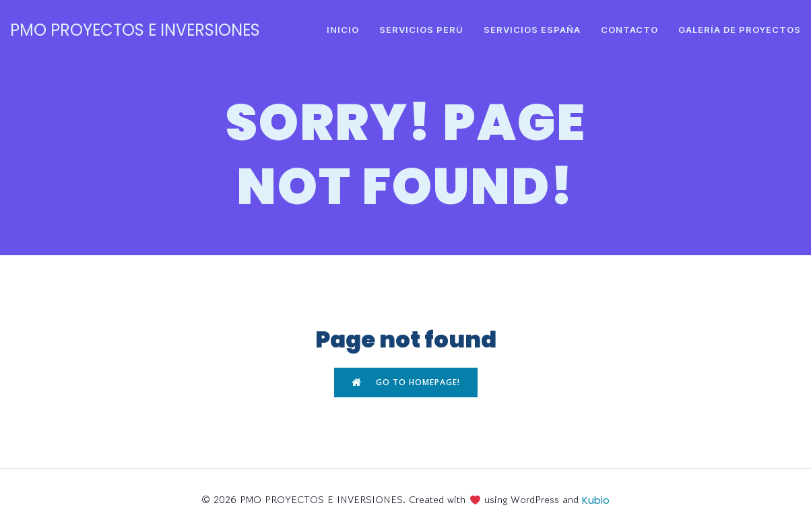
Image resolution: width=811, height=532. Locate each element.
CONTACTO (629, 30)
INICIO (343, 30)
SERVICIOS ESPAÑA (532, 30)
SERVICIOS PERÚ (421, 30)
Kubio (596, 500)
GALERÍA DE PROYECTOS (740, 30)
